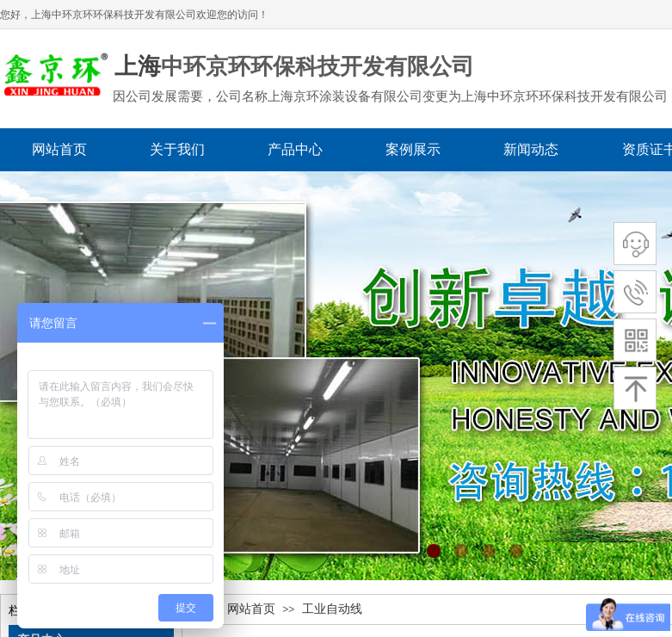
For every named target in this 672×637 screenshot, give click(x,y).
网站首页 (251, 609)
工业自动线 (332, 609)
